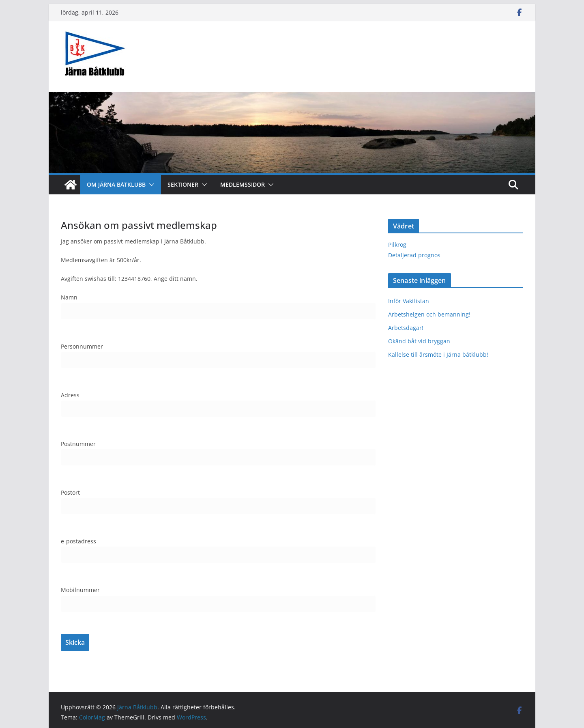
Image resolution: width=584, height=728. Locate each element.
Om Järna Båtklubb (116, 184)
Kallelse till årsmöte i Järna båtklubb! (438, 354)
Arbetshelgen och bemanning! (429, 314)
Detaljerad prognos (414, 255)
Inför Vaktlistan (409, 301)
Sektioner (183, 184)
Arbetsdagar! (406, 328)
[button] (150, 185)
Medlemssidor (243, 184)
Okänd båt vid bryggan (419, 341)
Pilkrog (397, 244)
